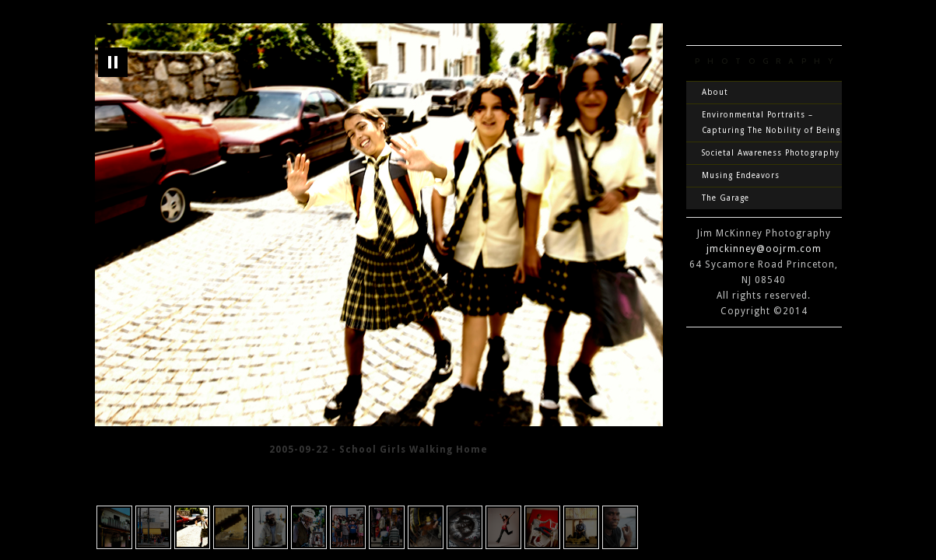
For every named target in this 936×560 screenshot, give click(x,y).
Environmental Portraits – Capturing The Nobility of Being (771, 122)
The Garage (726, 198)
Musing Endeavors (741, 175)
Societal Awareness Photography (771, 153)
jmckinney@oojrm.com (764, 249)
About (715, 92)
